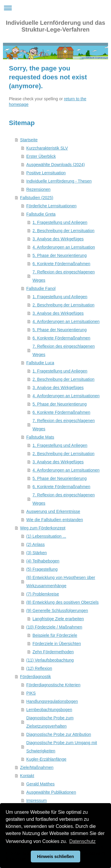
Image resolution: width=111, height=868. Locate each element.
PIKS (31, 693)
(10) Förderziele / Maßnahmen (54, 627)
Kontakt (27, 776)
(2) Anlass (36, 544)
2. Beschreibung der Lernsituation (63, 231)
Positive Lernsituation (46, 173)
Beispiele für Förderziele (55, 635)
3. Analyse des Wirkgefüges (58, 239)
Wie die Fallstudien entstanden (55, 520)
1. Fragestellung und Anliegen (60, 222)
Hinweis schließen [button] (55, 856)
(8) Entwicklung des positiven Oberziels (62, 602)
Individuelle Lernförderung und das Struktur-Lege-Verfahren (56, 26)
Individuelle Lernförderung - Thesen (59, 181)
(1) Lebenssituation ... (46, 536)
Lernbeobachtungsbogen (49, 710)
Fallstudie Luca (40, 363)
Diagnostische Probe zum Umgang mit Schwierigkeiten (62, 747)
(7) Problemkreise (43, 594)
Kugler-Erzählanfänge (46, 759)
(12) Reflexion (39, 668)
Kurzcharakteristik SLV (47, 148)
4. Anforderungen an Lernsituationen (66, 321)
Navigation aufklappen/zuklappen (55, 8)
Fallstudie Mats (40, 437)
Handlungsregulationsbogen (52, 701)
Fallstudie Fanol (41, 288)
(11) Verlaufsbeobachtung (50, 660)
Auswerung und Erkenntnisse (53, 511)
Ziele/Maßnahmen (37, 767)
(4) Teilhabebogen (43, 561)
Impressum (37, 800)
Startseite (29, 140)
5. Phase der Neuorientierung (60, 255)
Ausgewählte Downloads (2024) (56, 165)
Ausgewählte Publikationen (51, 792)
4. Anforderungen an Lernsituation (64, 247)
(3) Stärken (37, 553)
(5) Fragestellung (42, 569)
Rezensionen (38, 189)
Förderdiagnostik (36, 677)
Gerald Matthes (41, 784)
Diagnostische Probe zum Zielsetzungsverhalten (50, 722)
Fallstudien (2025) (37, 198)
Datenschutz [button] (82, 841)
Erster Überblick (41, 156)
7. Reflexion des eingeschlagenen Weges (64, 276)
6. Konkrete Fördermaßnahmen (61, 264)
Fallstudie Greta (41, 214)
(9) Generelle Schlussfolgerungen (57, 611)
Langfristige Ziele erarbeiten (58, 619)
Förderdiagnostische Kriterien (53, 685)
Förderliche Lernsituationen (52, 206)
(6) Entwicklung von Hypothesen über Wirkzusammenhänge (61, 582)
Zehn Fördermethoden (53, 652)
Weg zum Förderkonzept (43, 528)
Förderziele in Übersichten (57, 644)
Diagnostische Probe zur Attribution (59, 734)
